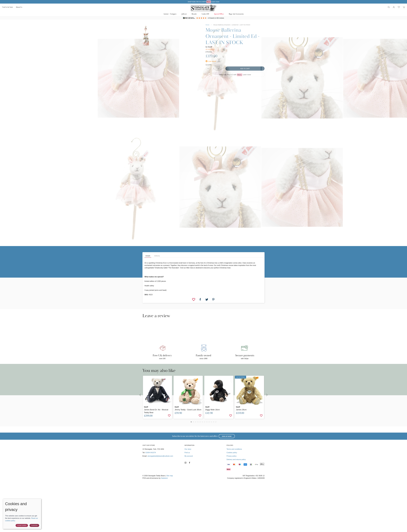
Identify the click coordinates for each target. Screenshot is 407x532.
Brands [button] (194, 14)
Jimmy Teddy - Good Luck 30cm (188, 410)
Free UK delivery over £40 (203, 2)
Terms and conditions (234, 449)
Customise (34, 525)
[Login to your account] (394, 7)
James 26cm (241, 410)
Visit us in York (7, 7)
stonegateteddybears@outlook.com (160, 456)
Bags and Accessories (236, 14)
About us (19, 7)
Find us (187, 453)
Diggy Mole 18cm (213, 410)
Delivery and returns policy (236, 459)
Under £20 (205, 14)
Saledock (164, 478)
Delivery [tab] (157, 256)
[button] (389, 7)
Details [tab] (148, 256)
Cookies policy (232, 453)
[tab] (191, 422)
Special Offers (219, 14)
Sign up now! (227, 436)
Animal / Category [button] (170, 14)
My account (189, 456)
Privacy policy (231, 456)
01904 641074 (151, 453)
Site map (170, 476)
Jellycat (184, 14)
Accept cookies (22, 525)
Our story (188, 449)
